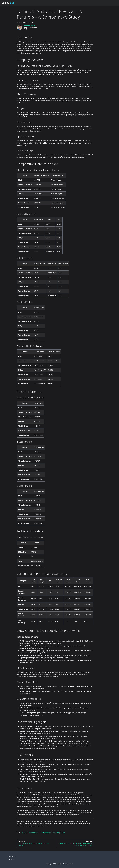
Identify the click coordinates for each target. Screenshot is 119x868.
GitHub (11, 860)
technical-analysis (34, 833)
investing (56, 833)
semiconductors (46, 833)
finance (63, 833)
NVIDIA (24, 833)
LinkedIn (12, 857)
